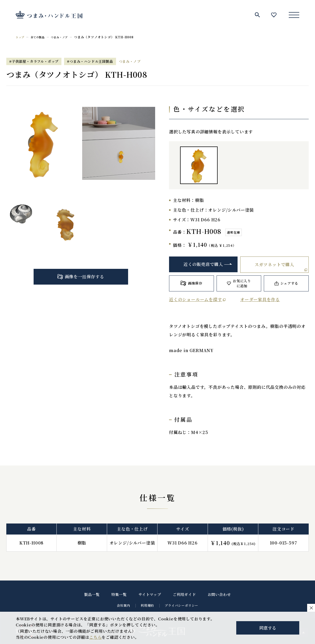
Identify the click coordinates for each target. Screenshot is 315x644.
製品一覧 (92, 594)
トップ (21, 37)
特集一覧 (119, 594)
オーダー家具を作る (260, 299)
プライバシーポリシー (181, 605)
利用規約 (147, 605)
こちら (95, 637)
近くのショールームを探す (196, 299)
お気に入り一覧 (274, 15)
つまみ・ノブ (65, 37)
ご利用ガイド (184, 594)
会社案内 (124, 605)
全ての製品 (40, 37)
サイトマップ (150, 594)
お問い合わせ (219, 594)
